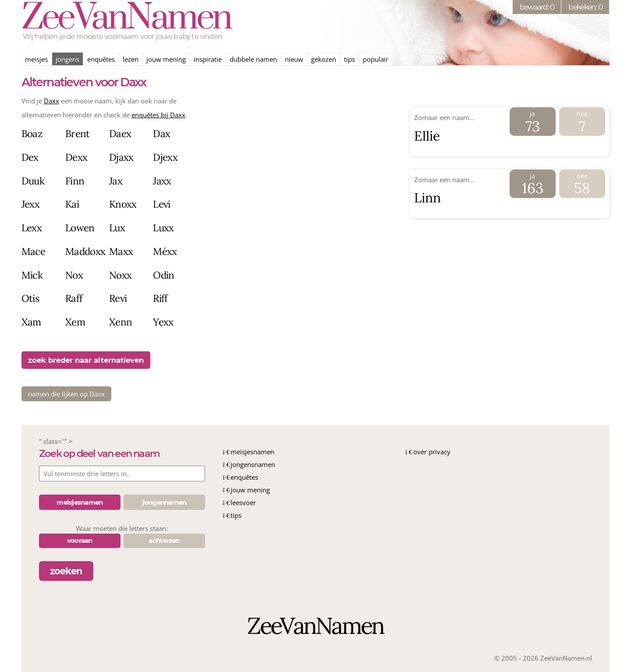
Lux (117, 228)
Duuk (33, 181)
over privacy (432, 452)
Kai (72, 204)
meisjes (36, 59)
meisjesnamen (252, 452)
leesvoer (243, 502)
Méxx (165, 251)
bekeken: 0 (585, 7)
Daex (120, 133)
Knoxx (123, 204)
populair (376, 59)
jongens (67, 59)
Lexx (32, 228)
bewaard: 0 (537, 7)
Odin (163, 275)
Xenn (121, 322)
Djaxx (121, 157)
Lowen (80, 228)
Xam (31, 322)
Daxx (51, 101)
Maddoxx (85, 251)
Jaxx (162, 181)
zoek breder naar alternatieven (86, 360)
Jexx (30, 204)
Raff (74, 298)
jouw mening (166, 59)
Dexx (76, 157)
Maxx (121, 251)
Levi (161, 204)
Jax (116, 181)
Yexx (163, 322)
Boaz (32, 133)
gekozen (324, 59)
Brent (78, 133)
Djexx (165, 157)
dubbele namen (253, 59)
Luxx (163, 228)
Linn (427, 198)
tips (349, 59)
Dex (30, 157)
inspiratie (208, 59)
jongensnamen (253, 464)
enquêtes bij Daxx (158, 115)
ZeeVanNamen (126, 18)
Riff (160, 298)
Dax (161, 133)
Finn (75, 181)
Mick (32, 275)
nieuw (294, 59)
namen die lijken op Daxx (66, 394)
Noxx (120, 275)
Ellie (427, 136)
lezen (131, 59)
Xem (75, 322)
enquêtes (101, 59)
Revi (118, 298)
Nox (74, 275)
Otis (30, 298)
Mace (33, 251)
